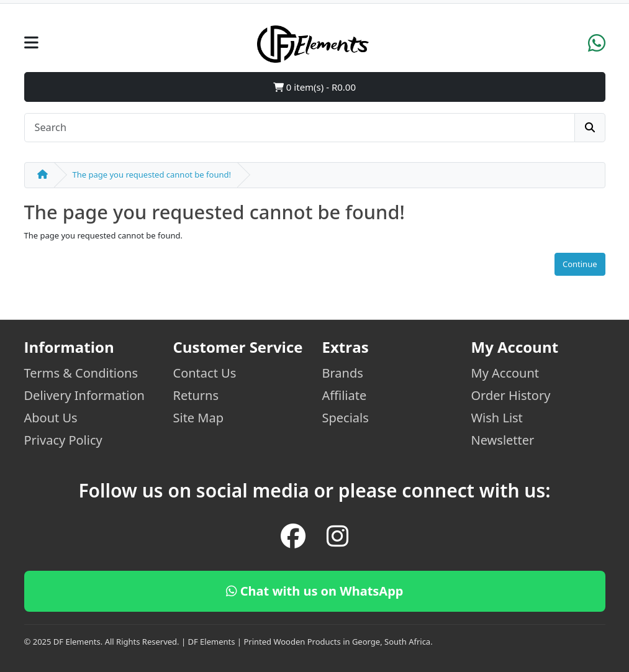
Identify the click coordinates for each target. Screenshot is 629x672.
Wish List (497, 418)
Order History (511, 395)
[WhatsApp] (597, 47)
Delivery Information (84, 395)
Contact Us (205, 373)
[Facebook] (293, 536)
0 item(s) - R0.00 (314, 87)
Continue (580, 264)
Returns (196, 395)
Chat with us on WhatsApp (315, 591)
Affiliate (345, 395)
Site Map (199, 418)
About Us (51, 418)
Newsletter (503, 440)
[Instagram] (337, 536)
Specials (346, 418)
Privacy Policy (63, 440)
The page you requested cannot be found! (152, 175)
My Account (505, 373)
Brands (343, 373)
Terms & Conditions (81, 373)
